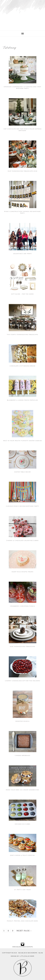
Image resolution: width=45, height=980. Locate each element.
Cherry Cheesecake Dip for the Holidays (23, 681)
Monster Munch (22, 721)
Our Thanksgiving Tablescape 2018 (23, 171)
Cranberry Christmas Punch (22, 606)
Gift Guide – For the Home (22, 294)
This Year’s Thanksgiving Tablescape (22, 334)
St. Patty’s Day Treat (23, 890)
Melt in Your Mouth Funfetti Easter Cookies (23, 441)
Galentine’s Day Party (23, 254)
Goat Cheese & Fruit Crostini (22, 855)
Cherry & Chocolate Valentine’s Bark (22, 540)
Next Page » (24, 931)
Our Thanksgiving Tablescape (23, 646)
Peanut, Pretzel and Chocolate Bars (22, 921)
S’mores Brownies (23, 755)
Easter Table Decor (23, 472)
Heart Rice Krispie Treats (22, 572)
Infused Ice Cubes (22, 824)
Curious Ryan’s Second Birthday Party (23, 506)
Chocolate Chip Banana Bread (22, 366)
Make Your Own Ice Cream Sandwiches (22, 790)
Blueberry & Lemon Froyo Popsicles (22, 400)
